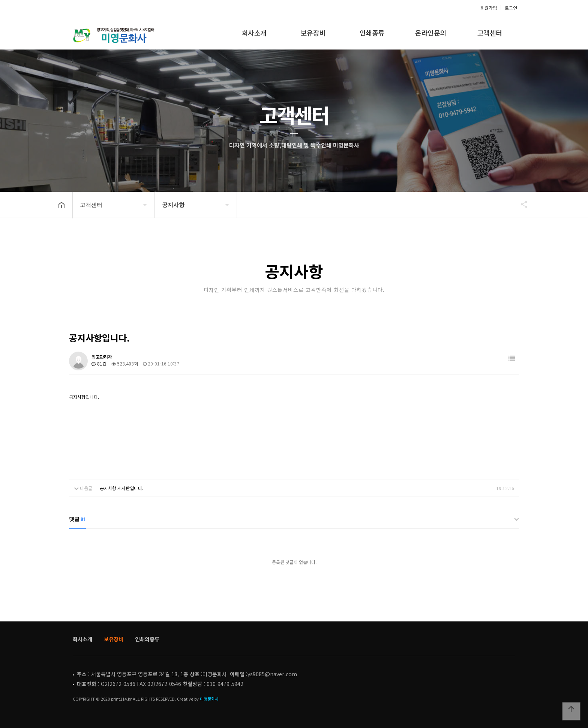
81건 (99, 363)
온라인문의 (431, 33)
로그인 (511, 8)
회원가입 (489, 8)
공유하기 (520, 204)
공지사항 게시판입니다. (121, 488)
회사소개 (254, 33)
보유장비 (313, 33)
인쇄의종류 (147, 639)
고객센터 (490, 33)
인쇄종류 (372, 33)
